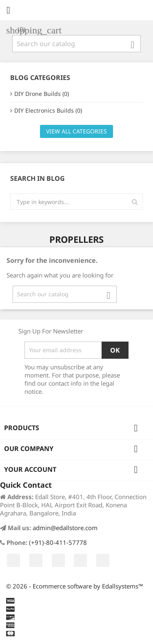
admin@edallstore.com (65, 528)
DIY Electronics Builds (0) (48, 110)
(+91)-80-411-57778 (58, 542)
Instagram (80, 560)
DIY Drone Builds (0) (42, 94)
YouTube (58, 560)
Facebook (13, 560)
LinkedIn (103, 560)
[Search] (76, 44)
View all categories (76, 131)
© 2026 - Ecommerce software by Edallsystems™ (75, 586)
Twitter (36, 560)
